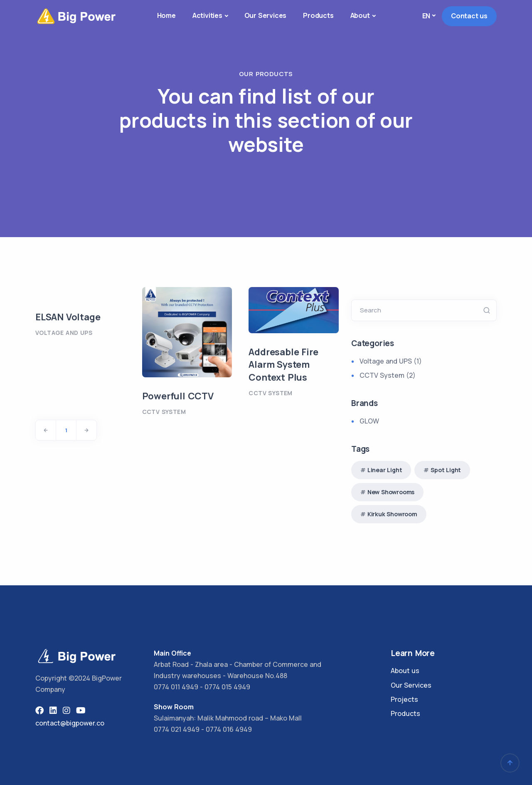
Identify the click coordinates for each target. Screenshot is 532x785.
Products (318, 15)
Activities (207, 15)
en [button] (426, 16)
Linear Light (385, 470)
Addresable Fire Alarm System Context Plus (283, 365)
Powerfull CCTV (178, 396)
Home (166, 15)
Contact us (469, 16)
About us (405, 671)
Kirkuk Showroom (392, 514)
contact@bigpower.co (70, 723)
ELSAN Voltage (68, 317)
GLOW (369, 421)
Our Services (266, 15)
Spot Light (446, 470)
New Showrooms (391, 492)
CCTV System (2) (388, 375)
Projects (404, 699)
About (360, 15)
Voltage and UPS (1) (391, 361)
